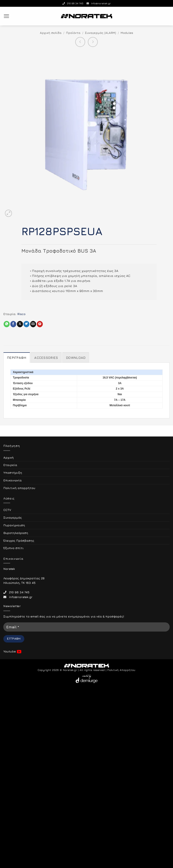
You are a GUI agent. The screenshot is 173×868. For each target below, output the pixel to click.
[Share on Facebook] (13, 324)
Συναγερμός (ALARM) (100, 33)
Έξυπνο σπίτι (14, 548)
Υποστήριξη (13, 473)
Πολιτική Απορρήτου (121, 670)
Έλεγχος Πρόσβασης (19, 541)
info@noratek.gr (99, 3)
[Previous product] (93, 42)
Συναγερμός (13, 518)
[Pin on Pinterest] (40, 324)
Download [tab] (76, 358)
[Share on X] (20, 324)
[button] (7, 16)
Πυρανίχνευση (14, 525)
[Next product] (80, 42)
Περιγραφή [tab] (17, 358)
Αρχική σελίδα (51, 33)
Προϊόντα (73, 33)
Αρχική (9, 457)
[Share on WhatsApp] (7, 324)
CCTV (7, 510)
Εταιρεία (10, 465)
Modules (127, 33)
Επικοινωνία (13, 480)
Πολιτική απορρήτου (19, 488)
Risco (21, 314)
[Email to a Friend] (33, 324)
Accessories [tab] (46, 358)
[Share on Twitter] (26, 324)
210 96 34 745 (73, 3)
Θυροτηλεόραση (16, 533)
